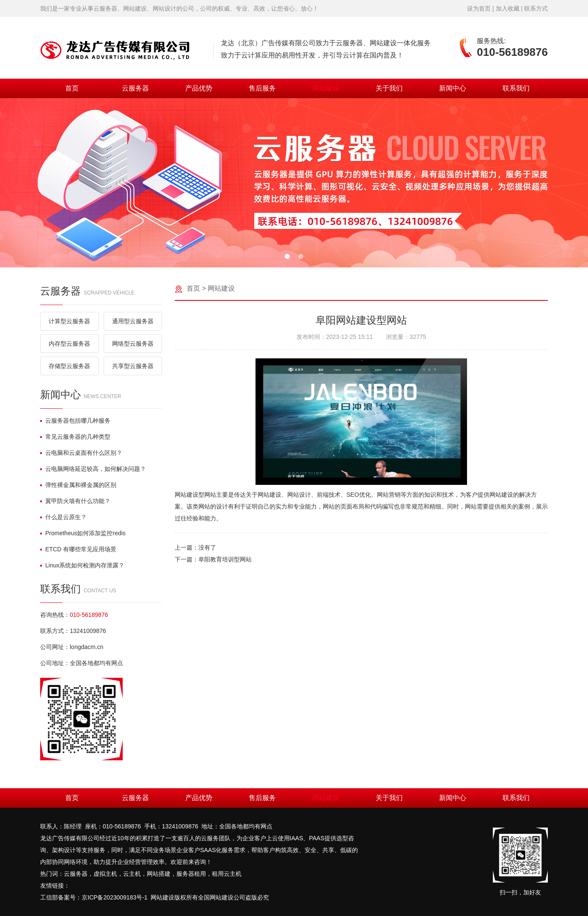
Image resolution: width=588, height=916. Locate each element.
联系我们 (516, 88)
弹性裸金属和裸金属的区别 (78, 485)
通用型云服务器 (133, 321)
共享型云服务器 (133, 366)
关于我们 (389, 88)
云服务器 (135, 88)
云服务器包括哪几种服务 (75, 421)
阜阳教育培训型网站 (225, 559)
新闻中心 (453, 88)
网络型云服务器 (133, 344)
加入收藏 (508, 8)
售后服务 (262, 88)
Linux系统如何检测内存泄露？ (82, 565)
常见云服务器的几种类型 (75, 437)
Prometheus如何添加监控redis (83, 533)
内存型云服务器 (69, 344)
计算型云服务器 (69, 321)
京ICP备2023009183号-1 (115, 897)
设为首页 (479, 8)
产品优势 (199, 88)
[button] (287, 256)
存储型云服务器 (69, 366)
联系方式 (536, 8)
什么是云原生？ (63, 517)
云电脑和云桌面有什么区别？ (81, 453)
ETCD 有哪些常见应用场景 (78, 549)
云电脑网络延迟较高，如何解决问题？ (93, 469)
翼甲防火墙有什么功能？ (75, 501)
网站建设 (326, 88)
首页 (72, 88)
